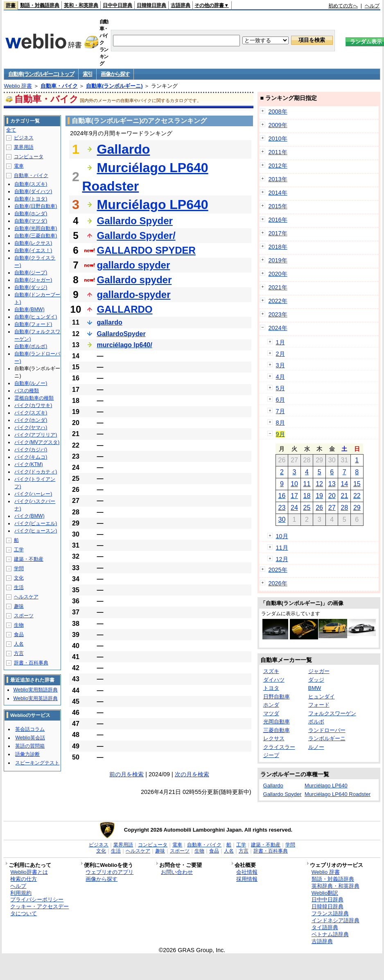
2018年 (278, 247)
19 (319, 496)
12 (319, 484)
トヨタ (271, 688)
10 (294, 484)
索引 (87, 74)
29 (357, 508)
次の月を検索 (192, 774)
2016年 (278, 220)
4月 (280, 377)
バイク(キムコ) (31, 457)
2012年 (278, 166)
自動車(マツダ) (31, 221)
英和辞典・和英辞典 (335, 886)
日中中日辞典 (117, 5)
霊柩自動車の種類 (34, 398)
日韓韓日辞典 (151, 5)
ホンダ (271, 705)
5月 (280, 388)
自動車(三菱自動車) (36, 236)
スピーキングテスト (37, 763)
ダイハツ (274, 680)
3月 (280, 365)
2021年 (278, 287)
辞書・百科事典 (31, 663)
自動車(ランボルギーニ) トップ (41, 74)
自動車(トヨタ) (31, 199)
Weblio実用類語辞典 (35, 690)
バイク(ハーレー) (33, 494)
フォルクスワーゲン (332, 713)
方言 (19, 653)
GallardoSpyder (121, 334)
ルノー (316, 747)
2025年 (278, 570)
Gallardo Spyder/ (136, 235)
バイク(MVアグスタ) (37, 442)
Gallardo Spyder (135, 221)
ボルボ (316, 722)
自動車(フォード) (33, 324)
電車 (19, 166)
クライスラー (279, 747)
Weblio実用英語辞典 (35, 698)
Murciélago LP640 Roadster (338, 794)
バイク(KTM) (28, 464)
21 (344, 496)
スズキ (271, 671)
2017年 (278, 233)
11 (307, 484)
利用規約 (21, 893)
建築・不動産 (29, 559)
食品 (19, 634)
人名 (19, 644)
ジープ (271, 755)
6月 (280, 400)
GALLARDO (125, 309)
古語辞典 (181, 5)
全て (11, 130)
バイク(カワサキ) (33, 405)
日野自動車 (277, 697)
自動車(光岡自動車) (36, 228)
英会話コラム (30, 729)
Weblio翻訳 (325, 893)
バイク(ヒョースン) (36, 531)
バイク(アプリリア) (36, 435)
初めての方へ (343, 6)
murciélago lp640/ (125, 345)
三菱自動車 (277, 730)
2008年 (278, 111)
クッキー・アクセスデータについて (40, 910)
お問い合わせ (177, 872)
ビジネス (24, 138)
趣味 (19, 606)
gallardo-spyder (134, 294)
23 (282, 508)
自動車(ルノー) (31, 383)
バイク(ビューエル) (36, 523)
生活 (19, 587)
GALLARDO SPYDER (146, 250)
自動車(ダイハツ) (33, 191)
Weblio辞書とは (29, 872)
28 (344, 508)
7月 (280, 411)
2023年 (278, 314)
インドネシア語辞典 (335, 920)
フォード (319, 705)
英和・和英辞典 (81, 5)
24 (294, 508)
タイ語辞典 (325, 927)
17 (294, 496)
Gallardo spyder (134, 280)
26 (319, 508)
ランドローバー (327, 730)
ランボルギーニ (327, 738)
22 (357, 496)
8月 (280, 423)
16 (282, 496)
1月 (280, 342)
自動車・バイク (59, 86)
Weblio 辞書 (18, 86)
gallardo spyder (134, 265)
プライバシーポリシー (37, 899)
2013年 (278, 179)
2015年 (278, 206)
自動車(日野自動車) (36, 206)
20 (332, 496)
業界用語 (24, 147)
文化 (19, 578)
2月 (280, 354)
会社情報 (247, 872)
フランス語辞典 (330, 913)
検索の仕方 (24, 879)
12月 (282, 559)
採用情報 (247, 879)
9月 (280, 434)
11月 (282, 548)
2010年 (278, 139)
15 (357, 484)
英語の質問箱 (30, 746)
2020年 (278, 274)
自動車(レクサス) (33, 243)
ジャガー (319, 671)
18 (307, 496)
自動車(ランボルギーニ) (114, 86)
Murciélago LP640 (153, 205)
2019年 (278, 260)
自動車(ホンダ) (31, 214)
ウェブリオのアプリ (110, 872)
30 (282, 520)
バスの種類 (27, 391)
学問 (19, 568)
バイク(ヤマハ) (31, 427)
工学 (19, 550)
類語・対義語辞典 (40, 5)
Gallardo (124, 149)
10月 (282, 536)
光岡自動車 (277, 722)
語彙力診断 (27, 754)
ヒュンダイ (322, 697)
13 (332, 484)
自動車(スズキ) (31, 184)
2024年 (278, 328)
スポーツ (24, 616)
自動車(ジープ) (31, 273)
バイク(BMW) (29, 516)
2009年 (278, 125)
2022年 (278, 301)
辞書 (11, 5)
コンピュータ (29, 157)
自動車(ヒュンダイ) (36, 317)
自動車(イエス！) (33, 250)
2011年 (278, 152)
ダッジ (316, 680)
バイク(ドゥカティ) (36, 472)
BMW (315, 688)
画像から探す (115, 74)
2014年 (278, 193)
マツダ (271, 713)
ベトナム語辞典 (330, 934)
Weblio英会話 (30, 738)
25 (307, 508)
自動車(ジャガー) (33, 280)
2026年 (278, 583)
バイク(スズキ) (31, 413)
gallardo (110, 322)
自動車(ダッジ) (31, 287)
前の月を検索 (126, 774)
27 (332, 508)
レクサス (274, 738)
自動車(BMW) (29, 309)
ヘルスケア (26, 597)
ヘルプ (372, 6)
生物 (19, 625)
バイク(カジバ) (31, 450)
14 (344, 484)
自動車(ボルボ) (31, 346)
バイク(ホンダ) (31, 420)
